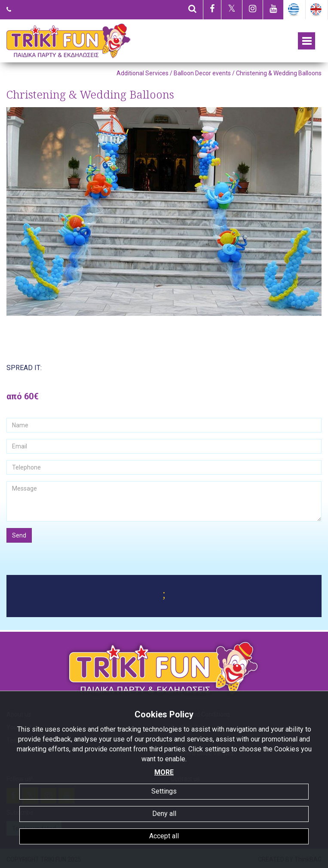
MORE (164, 772)
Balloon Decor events (202, 73)
